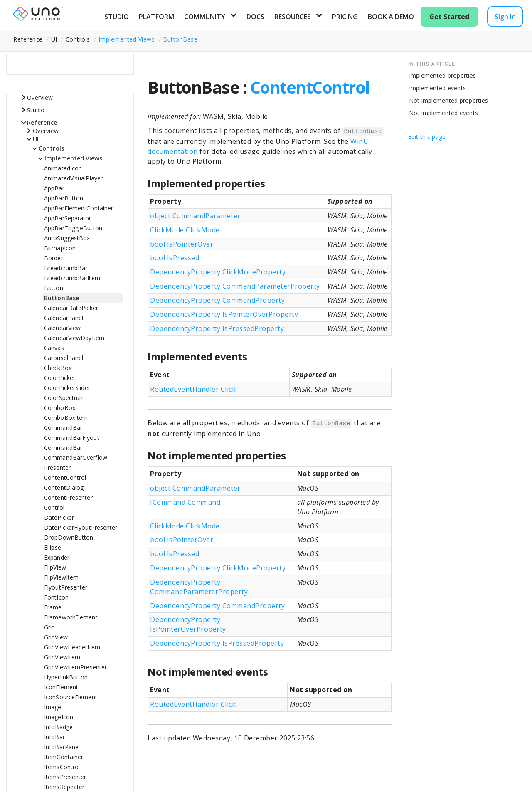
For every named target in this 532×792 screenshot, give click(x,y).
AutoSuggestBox (67, 238)
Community (205, 17)
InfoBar (54, 737)
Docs (255, 17)
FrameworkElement (71, 617)
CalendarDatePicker (71, 308)
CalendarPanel (64, 318)
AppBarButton (64, 198)
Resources (293, 17)
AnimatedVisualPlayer (73, 178)
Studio (117, 17)
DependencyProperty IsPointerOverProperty (224, 314)
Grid (49, 627)
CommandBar (63, 428)
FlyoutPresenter (66, 587)
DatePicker (59, 517)
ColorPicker (60, 378)
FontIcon (56, 597)
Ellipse (53, 547)
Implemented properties (443, 75)
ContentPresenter (68, 497)
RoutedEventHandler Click (193, 389)
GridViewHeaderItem (72, 647)
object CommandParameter (195, 216)
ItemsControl (62, 767)
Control (54, 507)
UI (36, 139)
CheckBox (58, 368)
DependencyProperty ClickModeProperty (218, 272)
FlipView (55, 567)
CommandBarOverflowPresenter (76, 463)
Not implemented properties (449, 100)
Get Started (449, 17)
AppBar (54, 188)
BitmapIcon (60, 248)
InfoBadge (58, 727)
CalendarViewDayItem (74, 338)
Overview (40, 97)
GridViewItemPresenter (75, 667)
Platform (156, 17)
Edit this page (427, 137)
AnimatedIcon (63, 168)
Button (54, 288)
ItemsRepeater (64, 787)
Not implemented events (444, 113)
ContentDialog (64, 487)
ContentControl (65, 477)
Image (53, 707)
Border (54, 258)
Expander (57, 557)
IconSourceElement (71, 697)
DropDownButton (69, 537)
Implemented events (438, 88)
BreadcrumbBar (66, 268)
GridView (56, 637)
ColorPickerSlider (67, 388)
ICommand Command (185, 502)
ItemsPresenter (65, 777)
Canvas (54, 348)
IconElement (61, 687)
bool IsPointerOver (182, 244)
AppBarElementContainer (79, 208)
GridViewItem (62, 657)
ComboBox (60, 408)
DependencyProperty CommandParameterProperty (235, 286)
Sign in (505, 17)
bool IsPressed (175, 258)
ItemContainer (64, 757)
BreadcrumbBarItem (72, 278)
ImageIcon (59, 717)
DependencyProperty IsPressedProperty (217, 328)
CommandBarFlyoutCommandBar (72, 443)
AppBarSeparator (68, 218)
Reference (42, 122)
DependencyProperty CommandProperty (217, 300)
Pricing (345, 17)
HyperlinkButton (66, 677)
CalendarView (62, 328)
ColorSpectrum (64, 398)
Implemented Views (127, 39)
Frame (53, 607)
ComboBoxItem (66, 418)
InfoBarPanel (62, 747)
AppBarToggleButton (73, 228)
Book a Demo (391, 17)
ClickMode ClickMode (185, 230)
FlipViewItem (61, 577)
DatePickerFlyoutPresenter (81, 527)
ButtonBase (180, 39)
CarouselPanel (64, 358)
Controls (51, 148)
